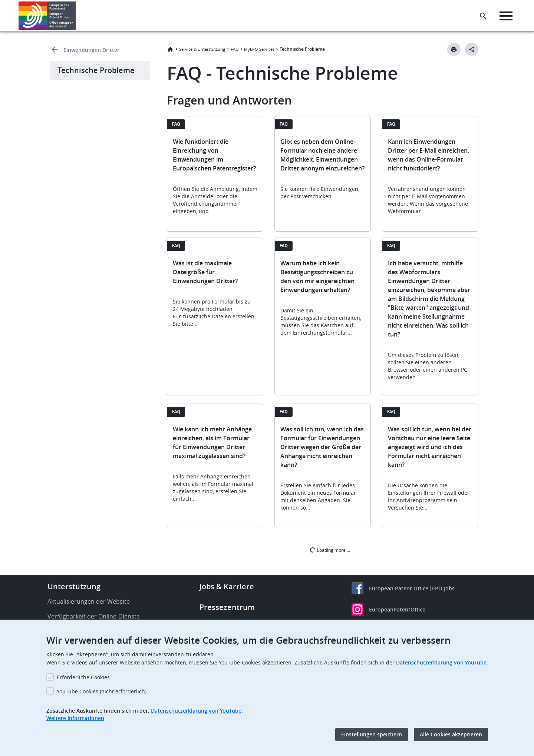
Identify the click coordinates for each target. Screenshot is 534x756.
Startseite (170, 49)
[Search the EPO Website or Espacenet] (484, 16)
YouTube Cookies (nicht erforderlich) (102, 691)
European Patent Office (399, 588)
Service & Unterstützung (202, 49)
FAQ (235, 49)
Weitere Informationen (75, 718)
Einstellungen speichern (372, 734)
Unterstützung (74, 586)
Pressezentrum (227, 607)
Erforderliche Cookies (83, 677)
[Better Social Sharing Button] (472, 49)
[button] (77, 16)
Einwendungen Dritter (91, 50)
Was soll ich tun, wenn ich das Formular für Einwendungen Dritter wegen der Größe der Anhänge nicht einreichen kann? (322, 447)
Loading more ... (329, 550)
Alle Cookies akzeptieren (451, 734)
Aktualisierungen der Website (89, 601)
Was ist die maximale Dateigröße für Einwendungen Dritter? (205, 272)
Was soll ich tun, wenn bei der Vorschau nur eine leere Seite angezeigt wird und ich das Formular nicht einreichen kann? (430, 447)
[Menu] (507, 16)
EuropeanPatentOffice (397, 609)
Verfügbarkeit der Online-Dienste (94, 616)
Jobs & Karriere (227, 586)
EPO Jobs (443, 588)
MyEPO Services (259, 49)
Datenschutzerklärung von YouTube (441, 662)
